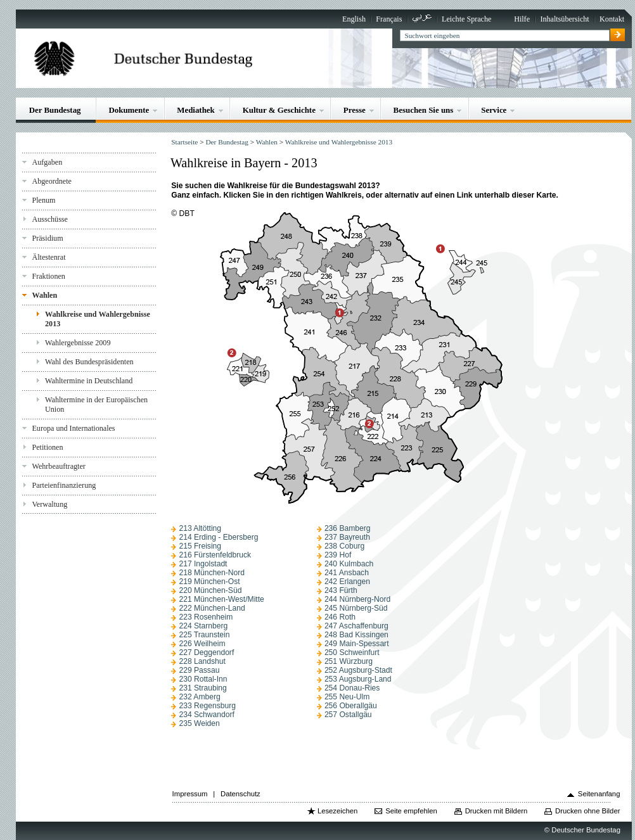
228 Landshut (202, 661)
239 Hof (338, 555)
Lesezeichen (337, 811)
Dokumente (129, 110)
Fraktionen (48, 276)
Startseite (184, 142)
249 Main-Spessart (357, 644)
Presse (355, 110)
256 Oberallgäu (351, 706)
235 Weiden (199, 723)
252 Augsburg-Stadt (358, 670)
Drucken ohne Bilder (587, 811)
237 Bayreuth (347, 537)
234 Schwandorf (207, 715)
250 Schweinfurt (352, 652)
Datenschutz (241, 794)
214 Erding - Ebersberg (218, 537)
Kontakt (612, 19)
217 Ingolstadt (203, 564)
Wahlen (44, 295)
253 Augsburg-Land (358, 679)
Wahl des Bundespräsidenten (89, 362)
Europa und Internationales (73, 428)
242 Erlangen (347, 582)
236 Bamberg (348, 528)
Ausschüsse (50, 219)
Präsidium (47, 238)
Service (494, 110)
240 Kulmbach (349, 564)
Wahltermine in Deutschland (89, 381)
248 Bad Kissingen (356, 635)
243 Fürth (341, 590)
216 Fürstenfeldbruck (215, 555)
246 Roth (340, 617)
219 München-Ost (209, 582)
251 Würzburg (349, 661)
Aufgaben (47, 162)
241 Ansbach (347, 573)
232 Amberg (199, 697)
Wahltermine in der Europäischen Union (96, 404)
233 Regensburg (207, 706)
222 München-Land (212, 608)
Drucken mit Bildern (497, 811)
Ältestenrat (48, 257)
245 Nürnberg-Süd (356, 608)
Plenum (43, 200)
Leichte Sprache (466, 19)
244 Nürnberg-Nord (357, 599)
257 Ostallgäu (348, 715)
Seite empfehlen (411, 811)
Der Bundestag (55, 110)
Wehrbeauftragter (58, 466)
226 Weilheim (202, 644)
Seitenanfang (599, 794)
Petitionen (47, 447)
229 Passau (199, 670)
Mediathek (196, 110)
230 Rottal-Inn (203, 679)
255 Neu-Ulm (347, 697)
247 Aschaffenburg (356, 626)
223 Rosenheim (206, 617)
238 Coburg (344, 546)
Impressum (190, 794)
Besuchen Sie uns (424, 110)
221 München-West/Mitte (221, 599)
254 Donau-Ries (352, 688)
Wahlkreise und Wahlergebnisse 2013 (98, 319)
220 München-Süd (210, 590)
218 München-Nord (212, 573)
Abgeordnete (52, 181)
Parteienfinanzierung (64, 485)
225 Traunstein (204, 635)
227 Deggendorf (206, 652)
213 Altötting (200, 528)
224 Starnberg (203, 626)
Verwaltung (49, 504)
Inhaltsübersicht (564, 19)
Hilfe (522, 19)
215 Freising (200, 546)
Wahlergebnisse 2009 (78, 343)
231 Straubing (202, 688)
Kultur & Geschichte (279, 110)
